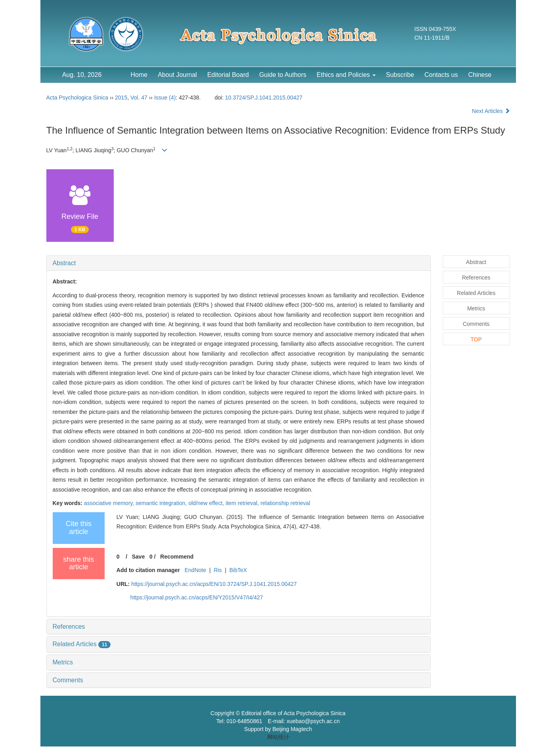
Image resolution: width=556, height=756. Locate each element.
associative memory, (110, 503)
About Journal (177, 75)
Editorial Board (228, 75)
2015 (121, 98)
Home (139, 75)
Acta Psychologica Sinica (77, 98)
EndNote (195, 570)
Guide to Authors (283, 75)
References (69, 627)
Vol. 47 (139, 98)
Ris (218, 570)
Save (139, 557)
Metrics (63, 662)
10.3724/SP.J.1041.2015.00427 (264, 98)
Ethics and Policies (346, 75)
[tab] (239, 263)
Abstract (64, 263)
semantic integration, (162, 503)
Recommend (177, 557)
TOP (476, 339)
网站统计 (278, 737)
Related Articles (82, 644)
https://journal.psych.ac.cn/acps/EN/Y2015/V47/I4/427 (197, 597)
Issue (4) (165, 98)
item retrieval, (243, 503)
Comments (68, 680)
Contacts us (441, 75)
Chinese (480, 75)
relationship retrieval (285, 503)
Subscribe (400, 75)
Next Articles (491, 111)
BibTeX (238, 570)
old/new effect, (207, 503)
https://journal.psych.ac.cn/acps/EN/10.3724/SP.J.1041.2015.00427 (214, 584)
